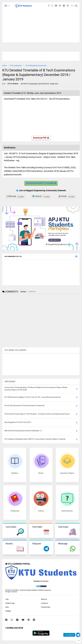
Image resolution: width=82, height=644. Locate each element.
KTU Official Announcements (36, 66)
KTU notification (16, 66)
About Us (44, 599)
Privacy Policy (46, 607)
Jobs (7, 599)
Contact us (45, 603)
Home (4, 66)
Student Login (10, 603)
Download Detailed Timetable (41, 183)
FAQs (7, 607)
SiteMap (8, 611)
